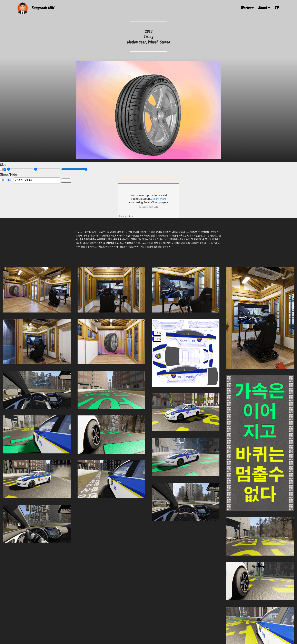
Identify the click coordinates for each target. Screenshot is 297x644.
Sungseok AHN (43, 8)
